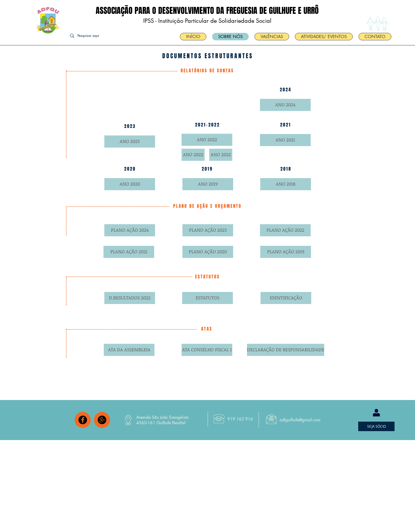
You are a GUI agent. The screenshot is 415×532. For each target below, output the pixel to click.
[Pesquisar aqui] (97, 36)
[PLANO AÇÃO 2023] (208, 230)
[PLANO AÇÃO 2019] (286, 252)
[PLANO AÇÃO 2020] (208, 252)
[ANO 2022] (207, 140)
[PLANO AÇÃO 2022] (285, 230)
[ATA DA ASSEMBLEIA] (129, 350)
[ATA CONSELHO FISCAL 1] (207, 350)
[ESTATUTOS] (207, 298)
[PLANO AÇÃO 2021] (129, 252)
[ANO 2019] (208, 184)
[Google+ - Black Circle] (102, 420)
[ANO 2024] (285, 105)
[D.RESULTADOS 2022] (130, 298)
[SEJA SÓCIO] (376, 426)
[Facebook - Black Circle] (83, 420)
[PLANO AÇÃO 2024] (130, 230)
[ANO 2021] (285, 140)
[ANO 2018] (286, 184)
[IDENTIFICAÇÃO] (286, 298)
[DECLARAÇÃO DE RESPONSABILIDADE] (286, 350)
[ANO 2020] (130, 184)
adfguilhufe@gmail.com (300, 420)
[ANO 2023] (130, 142)
